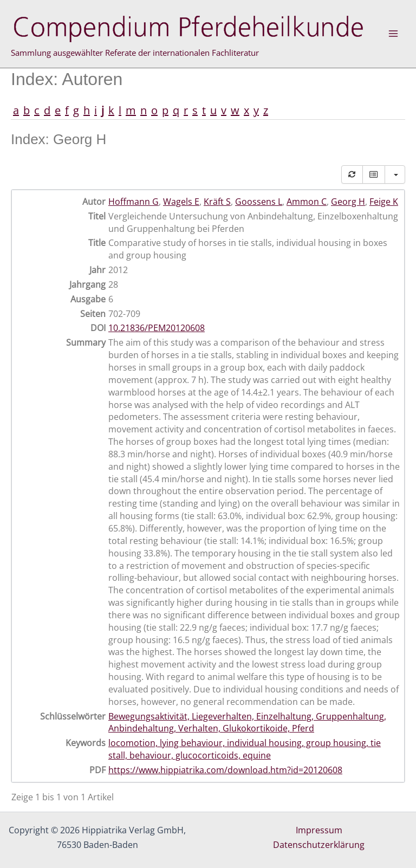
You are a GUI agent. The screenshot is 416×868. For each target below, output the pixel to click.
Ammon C (307, 202)
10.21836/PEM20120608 (157, 328)
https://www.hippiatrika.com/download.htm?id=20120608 (225, 770)
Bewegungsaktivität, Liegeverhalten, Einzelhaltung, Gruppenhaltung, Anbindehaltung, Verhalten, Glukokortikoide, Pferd (247, 723)
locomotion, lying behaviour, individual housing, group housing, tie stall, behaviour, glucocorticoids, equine (245, 749)
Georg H (348, 202)
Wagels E (181, 202)
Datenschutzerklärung (319, 845)
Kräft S (217, 202)
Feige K (384, 202)
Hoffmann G (134, 202)
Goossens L (259, 202)
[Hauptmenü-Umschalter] (393, 34)
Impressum (319, 830)
